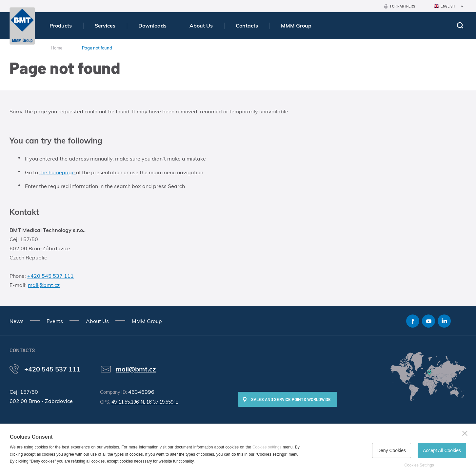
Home (57, 48)
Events (55, 321)
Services (105, 26)
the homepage (58, 172)
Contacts (247, 26)
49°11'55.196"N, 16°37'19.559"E (145, 402)
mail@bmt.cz (44, 285)
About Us (201, 26)
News (17, 321)
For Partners (403, 6)
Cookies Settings (419, 465)
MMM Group (296, 26)
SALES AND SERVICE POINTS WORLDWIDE (291, 399)
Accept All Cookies (442, 450)
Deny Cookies (392, 450)
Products (61, 26)
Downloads (152, 26)
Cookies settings (267, 447)
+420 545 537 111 (50, 276)
